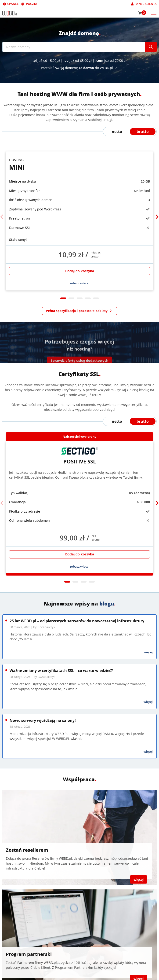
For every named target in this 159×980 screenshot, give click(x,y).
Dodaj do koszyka (80, 271)
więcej (148, 652)
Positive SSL (79, 456)
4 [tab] (88, 299)
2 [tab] (71, 299)
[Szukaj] (151, 47)
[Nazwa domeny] (74, 47)
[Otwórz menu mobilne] (154, 13)
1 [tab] (63, 299)
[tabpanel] (79, 221)
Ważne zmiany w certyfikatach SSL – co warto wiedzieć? (61, 671)
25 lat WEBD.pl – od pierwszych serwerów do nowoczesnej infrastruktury (77, 621)
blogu (107, 603)
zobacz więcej (79, 283)
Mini (79, 164)
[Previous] (2, 217)
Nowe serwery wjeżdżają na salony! (43, 720)
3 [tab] (80, 299)
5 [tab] (96, 299)
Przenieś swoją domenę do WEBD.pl (79, 68)
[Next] (157, 217)
